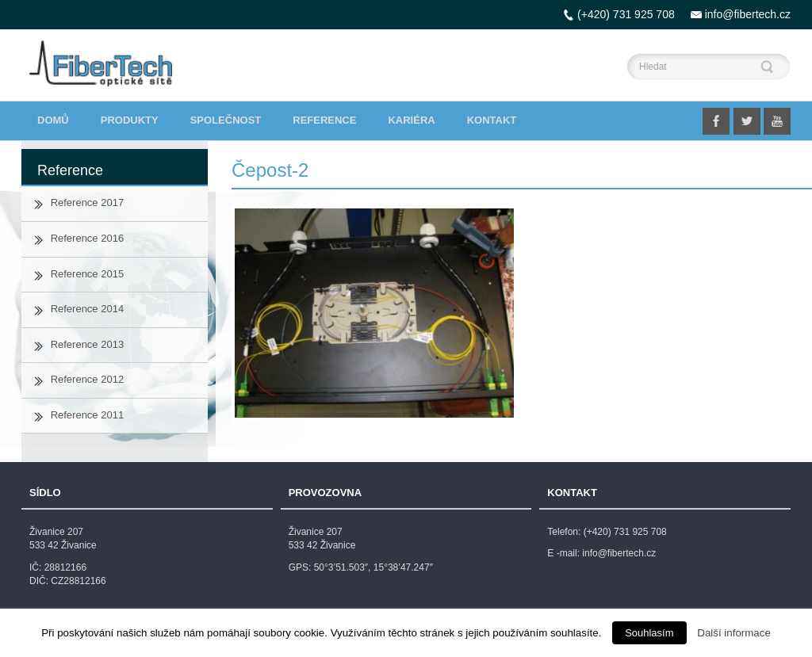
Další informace (734, 633)
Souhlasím (649, 633)
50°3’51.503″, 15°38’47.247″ (373, 567)
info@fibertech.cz (748, 14)
